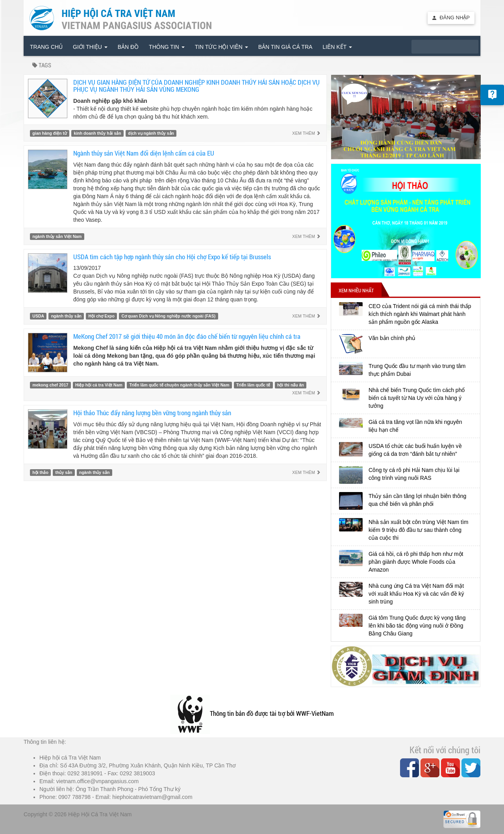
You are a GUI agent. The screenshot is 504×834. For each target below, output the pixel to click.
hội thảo (40, 472)
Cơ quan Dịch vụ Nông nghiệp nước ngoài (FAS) (168, 316)
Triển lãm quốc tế (253, 385)
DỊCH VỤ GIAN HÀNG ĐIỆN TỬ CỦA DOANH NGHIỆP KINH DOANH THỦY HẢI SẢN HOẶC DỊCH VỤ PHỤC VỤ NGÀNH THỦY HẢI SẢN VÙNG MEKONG (196, 86)
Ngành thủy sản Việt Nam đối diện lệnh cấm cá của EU (144, 153)
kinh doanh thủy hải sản (98, 133)
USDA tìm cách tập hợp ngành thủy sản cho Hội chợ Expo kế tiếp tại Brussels (172, 257)
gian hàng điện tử (50, 133)
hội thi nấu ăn (291, 385)
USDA (38, 316)
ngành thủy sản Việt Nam (57, 236)
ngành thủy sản (66, 316)
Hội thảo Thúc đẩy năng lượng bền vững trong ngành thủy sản (152, 413)
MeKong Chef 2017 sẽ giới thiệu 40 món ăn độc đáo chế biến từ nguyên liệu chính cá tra (187, 336)
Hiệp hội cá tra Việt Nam (99, 385)
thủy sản (64, 472)
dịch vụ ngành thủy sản (151, 133)
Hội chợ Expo (102, 316)
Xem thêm (306, 133)
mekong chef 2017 (50, 385)
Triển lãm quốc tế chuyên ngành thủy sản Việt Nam (179, 385)
